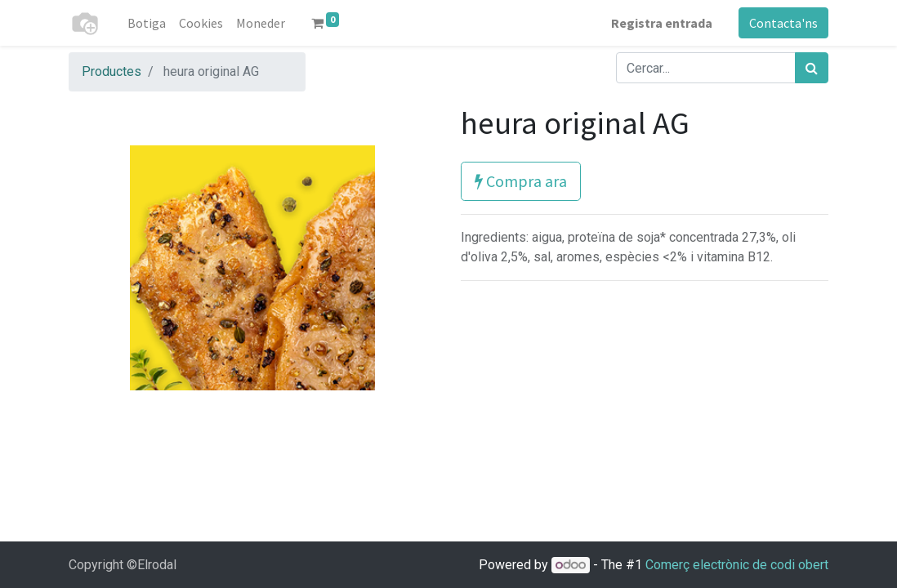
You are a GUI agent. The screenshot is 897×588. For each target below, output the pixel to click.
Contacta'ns (783, 23)
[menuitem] (147, 23)
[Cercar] (812, 68)
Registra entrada (662, 23)
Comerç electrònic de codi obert (737, 565)
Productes (112, 71)
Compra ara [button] (521, 181)
